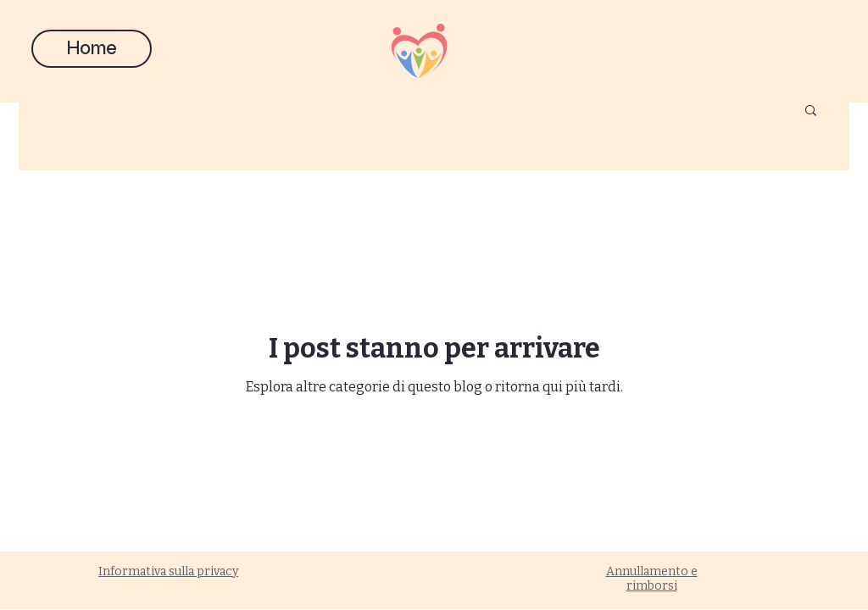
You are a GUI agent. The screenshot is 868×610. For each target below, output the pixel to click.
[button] (811, 111)
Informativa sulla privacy (168, 571)
